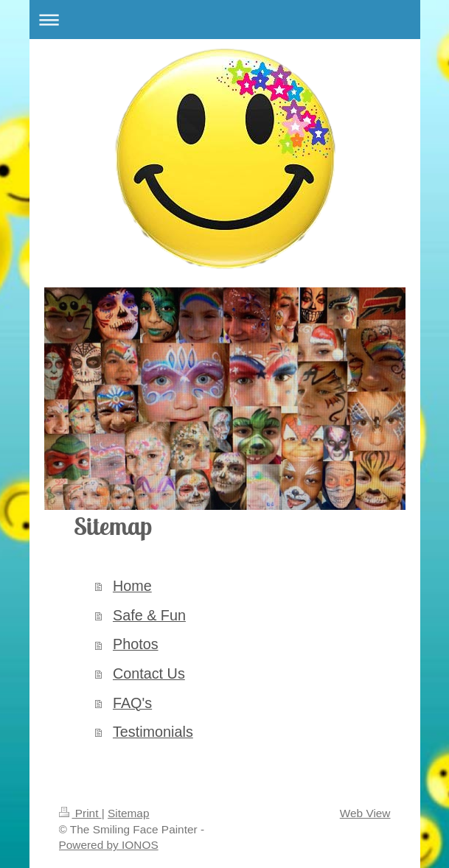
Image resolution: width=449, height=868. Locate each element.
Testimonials (153, 732)
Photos (136, 644)
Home (132, 586)
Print (80, 813)
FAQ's (132, 703)
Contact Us (149, 673)
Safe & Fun (149, 615)
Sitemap (128, 813)
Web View (365, 813)
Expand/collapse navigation (225, 20)
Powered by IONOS (109, 845)
